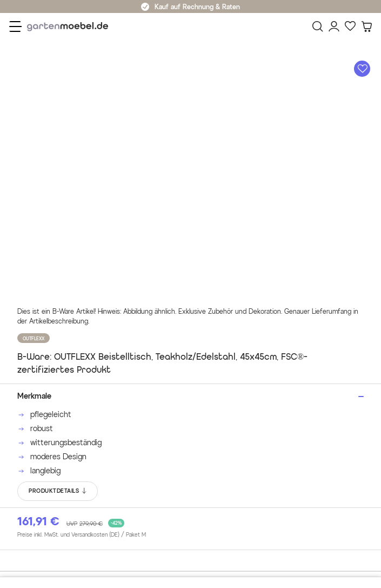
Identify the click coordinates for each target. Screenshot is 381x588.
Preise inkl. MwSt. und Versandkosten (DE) (82, 535)
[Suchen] (318, 27)
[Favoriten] (350, 27)
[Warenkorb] (366, 27)
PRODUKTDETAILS (58, 491)
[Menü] (15, 27)
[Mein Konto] (334, 27)
